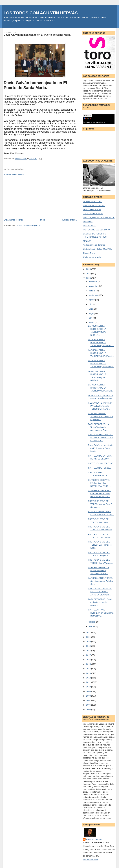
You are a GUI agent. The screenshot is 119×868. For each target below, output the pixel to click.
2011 (89, 682)
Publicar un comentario (14, 174)
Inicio (43, 220)
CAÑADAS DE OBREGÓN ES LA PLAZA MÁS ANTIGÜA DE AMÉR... (100, 592)
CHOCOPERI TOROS (93, 214)
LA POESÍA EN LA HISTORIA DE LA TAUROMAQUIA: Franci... (101, 353)
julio (91, 304)
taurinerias (88, 222)
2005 (89, 709)
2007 (89, 700)
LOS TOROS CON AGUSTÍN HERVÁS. (41, 13)
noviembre (94, 286)
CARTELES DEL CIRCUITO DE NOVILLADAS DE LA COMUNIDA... (101, 438)
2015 (89, 664)
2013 (89, 673)
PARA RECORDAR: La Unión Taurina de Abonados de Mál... (98, 571)
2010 (89, 687)
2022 (89, 632)
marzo (92, 322)
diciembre (93, 282)
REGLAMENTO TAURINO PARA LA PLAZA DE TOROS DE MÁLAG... (100, 406)
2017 (89, 655)
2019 (89, 646)
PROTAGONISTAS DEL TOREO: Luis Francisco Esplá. (100, 545)
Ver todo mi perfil (91, 860)
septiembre (94, 295)
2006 (89, 705)
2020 (89, 642)
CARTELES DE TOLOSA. (100, 468)
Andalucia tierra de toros (94, 245)
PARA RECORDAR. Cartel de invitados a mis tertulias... (100, 602)
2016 (89, 660)
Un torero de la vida (92, 257)
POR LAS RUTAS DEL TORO (96, 230)
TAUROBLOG (89, 226)
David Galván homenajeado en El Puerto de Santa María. (101, 448)
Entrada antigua (69, 220)
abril (91, 318)
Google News (89, 253)
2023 (89, 278)
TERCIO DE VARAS (92, 210)
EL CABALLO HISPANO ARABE (98, 249)
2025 (89, 269)
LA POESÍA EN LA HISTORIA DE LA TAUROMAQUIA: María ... (101, 343)
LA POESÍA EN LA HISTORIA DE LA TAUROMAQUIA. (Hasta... (101, 388)
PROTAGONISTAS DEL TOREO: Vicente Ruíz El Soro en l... (100, 504)
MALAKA (87, 241)
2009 (89, 691)
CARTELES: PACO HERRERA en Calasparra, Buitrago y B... (101, 613)
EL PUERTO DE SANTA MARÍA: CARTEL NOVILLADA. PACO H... (100, 483)
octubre (92, 291)
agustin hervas (94, 839)
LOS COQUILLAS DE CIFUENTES (99, 218)
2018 (89, 650)
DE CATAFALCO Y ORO (94, 206)
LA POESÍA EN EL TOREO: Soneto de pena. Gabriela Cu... (101, 581)
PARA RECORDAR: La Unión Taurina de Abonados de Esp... (98, 427)
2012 (89, 678)
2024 (89, 274)
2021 (89, 637)
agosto (92, 300)
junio (91, 309)
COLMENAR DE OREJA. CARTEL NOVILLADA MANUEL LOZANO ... (99, 494)
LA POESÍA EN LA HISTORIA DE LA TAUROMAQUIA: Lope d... (101, 364)
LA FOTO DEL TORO (93, 202)
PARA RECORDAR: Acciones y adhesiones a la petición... (100, 417)
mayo (91, 313)
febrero (92, 622)
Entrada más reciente (13, 220)
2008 (89, 696)
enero (91, 626)
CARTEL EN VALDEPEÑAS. (101, 463)
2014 (89, 669)
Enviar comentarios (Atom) (28, 225)
